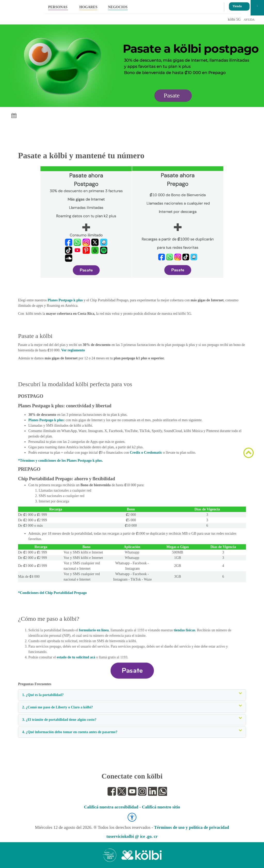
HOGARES (88, 7)
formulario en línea (94, 630)
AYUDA (249, 20)
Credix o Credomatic (146, 453)
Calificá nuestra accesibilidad (111, 807)
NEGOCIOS (118, 7)
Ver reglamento (73, 350)
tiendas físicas (184, 630)
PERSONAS (58, 7)
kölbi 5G (234, 19)
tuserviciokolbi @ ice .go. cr (132, 836)
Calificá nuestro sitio (161, 807)
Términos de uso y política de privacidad (192, 827)
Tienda (237, 5)
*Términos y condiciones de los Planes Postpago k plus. (60, 461)
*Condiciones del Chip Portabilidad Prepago (52, 593)
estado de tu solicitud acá (76, 657)
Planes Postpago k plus (65, 300)
